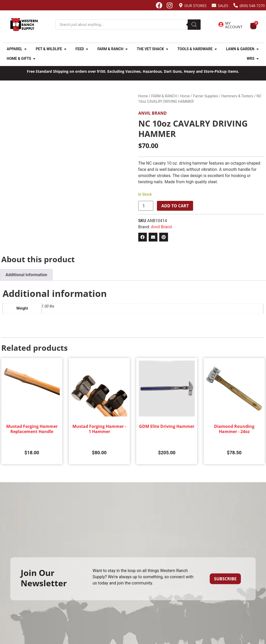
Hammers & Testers (237, 96)
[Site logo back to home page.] (24, 25)
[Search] (194, 25)
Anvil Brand (153, 113)
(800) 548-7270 (252, 6)
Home (143, 96)
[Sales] (214, 5)
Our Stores (195, 6)
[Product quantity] (146, 206)
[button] (143, 237)
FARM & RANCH (164, 96)
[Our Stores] (181, 5)
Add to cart (175, 206)
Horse (185, 96)
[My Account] (221, 25)
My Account (234, 25)
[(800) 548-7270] (236, 5)
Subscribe (225, 579)
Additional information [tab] (26, 275)
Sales (223, 6)
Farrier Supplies (206, 96)
